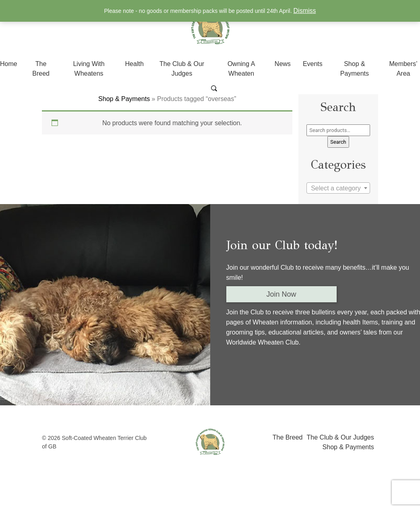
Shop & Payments (124, 99)
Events (313, 64)
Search (338, 142)
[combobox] (338, 188)
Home (9, 64)
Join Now (281, 294)
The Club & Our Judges (340, 437)
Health (134, 64)
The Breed (288, 437)
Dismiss (305, 11)
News (283, 64)
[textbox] (338, 188)
